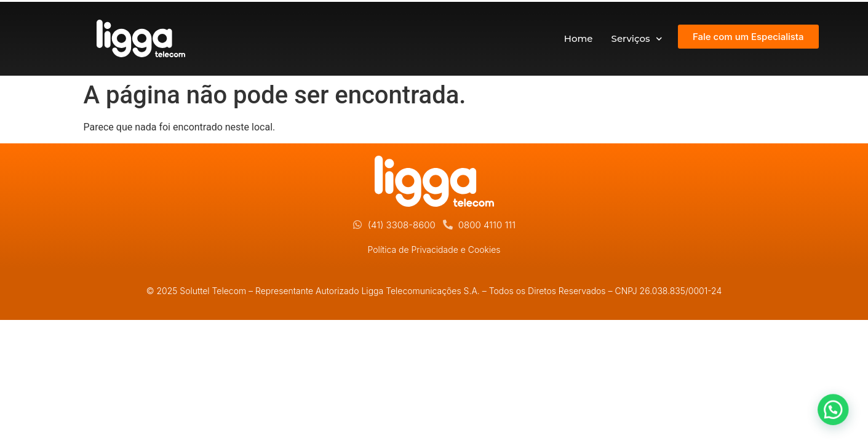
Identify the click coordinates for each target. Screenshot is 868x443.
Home (579, 38)
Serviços (637, 39)
